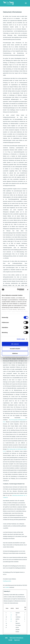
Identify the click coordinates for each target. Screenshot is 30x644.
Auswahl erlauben (15, 349)
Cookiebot (7, 587)
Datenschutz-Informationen (16, 638)
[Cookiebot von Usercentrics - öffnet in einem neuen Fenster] (18, 290)
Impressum (17, 640)
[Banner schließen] (28, 290)
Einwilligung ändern (7, 581)
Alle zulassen (15, 344)
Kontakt (10, 640)
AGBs (6, 638)
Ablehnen (15, 353)
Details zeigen (21, 339)
